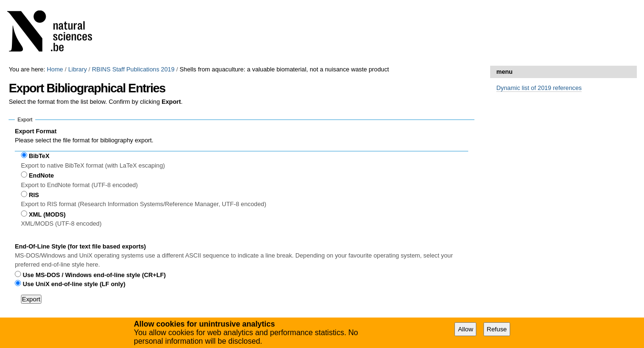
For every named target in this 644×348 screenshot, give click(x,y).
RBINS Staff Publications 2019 (133, 69)
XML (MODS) (47, 214)
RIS (34, 195)
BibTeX (39, 156)
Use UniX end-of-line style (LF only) (74, 284)
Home (55, 69)
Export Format (35, 131)
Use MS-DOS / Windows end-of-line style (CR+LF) (94, 275)
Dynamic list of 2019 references (539, 88)
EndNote (42, 175)
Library (77, 69)
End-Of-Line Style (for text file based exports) (80, 246)
